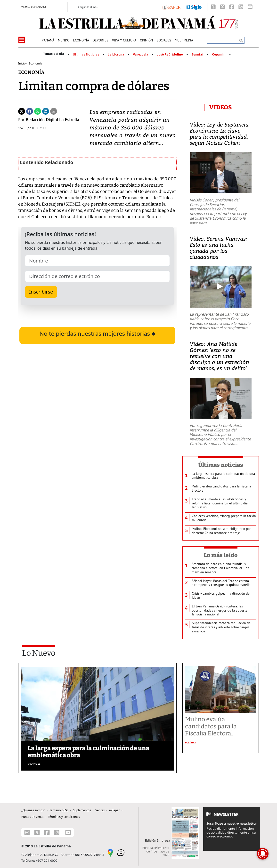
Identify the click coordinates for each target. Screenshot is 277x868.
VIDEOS (221, 107)
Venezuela (141, 55)
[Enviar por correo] (54, 111)
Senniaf (198, 55)
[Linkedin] (46, 111)
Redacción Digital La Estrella (52, 120)
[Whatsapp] (38, 111)
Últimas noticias (221, 465)
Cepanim (219, 55)
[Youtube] (250, 7)
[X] (222, 7)
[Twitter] (22, 111)
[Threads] (213, 7)
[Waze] (121, 852)
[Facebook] (232, 7)
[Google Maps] (110, 852)
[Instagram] (241, 7)
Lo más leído (221, 555)
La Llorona (116, 55)
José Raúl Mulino (170, 55)
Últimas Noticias (86, 55)
